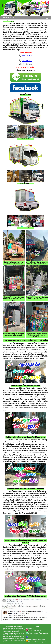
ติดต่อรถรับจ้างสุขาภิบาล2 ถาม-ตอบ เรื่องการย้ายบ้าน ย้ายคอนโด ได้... (37, 263)
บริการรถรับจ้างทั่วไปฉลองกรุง (12, 630)
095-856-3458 (27, 61)
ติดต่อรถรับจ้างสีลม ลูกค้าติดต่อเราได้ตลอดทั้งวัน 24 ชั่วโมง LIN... (37, 298)
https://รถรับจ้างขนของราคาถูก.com (37, 642)
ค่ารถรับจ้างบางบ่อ (15, 639)
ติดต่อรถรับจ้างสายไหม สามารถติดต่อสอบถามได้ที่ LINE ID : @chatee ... (37, 335)
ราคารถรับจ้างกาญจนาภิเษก (13, 640)
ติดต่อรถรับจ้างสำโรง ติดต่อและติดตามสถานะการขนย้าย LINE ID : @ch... (14, 299)
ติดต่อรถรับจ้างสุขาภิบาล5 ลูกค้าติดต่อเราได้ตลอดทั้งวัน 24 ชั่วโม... (14, 263)
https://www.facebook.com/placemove (36, 639)
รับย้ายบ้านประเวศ (9, 18)
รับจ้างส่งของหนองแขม (11, 637)
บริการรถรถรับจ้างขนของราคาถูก (14, 626)
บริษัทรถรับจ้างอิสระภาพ (14, 633)
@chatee (36, 633)
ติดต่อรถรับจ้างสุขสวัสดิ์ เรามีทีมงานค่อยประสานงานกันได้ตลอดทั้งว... (14, 335)
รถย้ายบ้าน (20, 637)
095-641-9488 (27, 56)
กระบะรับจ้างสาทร (7, 628)
